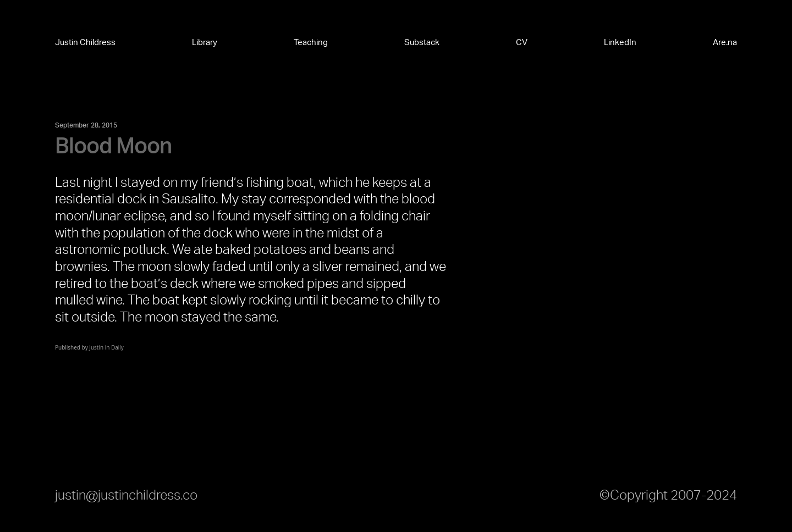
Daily (117, 347)
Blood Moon (113, 147)
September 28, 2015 (86, 125)
